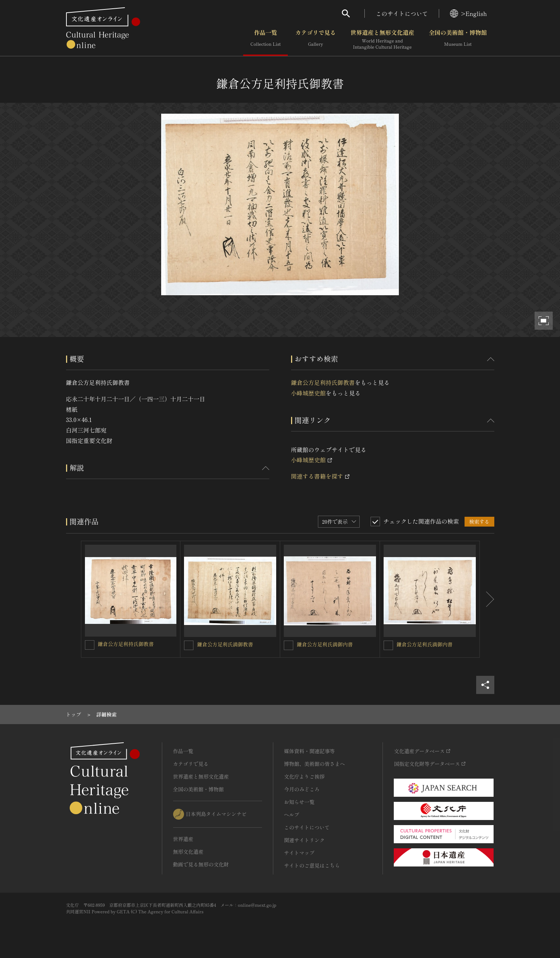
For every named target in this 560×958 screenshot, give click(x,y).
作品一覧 (265, 40)
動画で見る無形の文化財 (201, 864)
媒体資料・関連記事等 (310, 751)
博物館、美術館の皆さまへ (315, 764)
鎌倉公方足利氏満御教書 (225, 644)
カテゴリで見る (315, 40)
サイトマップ (299, 853)
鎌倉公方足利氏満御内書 (325, 644)
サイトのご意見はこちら (312, 865)
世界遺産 (183, 839)
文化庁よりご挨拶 (304, 776)
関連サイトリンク (304, 840)
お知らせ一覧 (299, 802)
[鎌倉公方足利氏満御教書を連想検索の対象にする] (189, 645)
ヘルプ (292, 815)
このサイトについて (402, 13)
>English (468, 13)
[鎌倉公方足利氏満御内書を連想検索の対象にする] (289, 645)
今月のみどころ (302, 789)
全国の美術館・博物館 (458, 40)
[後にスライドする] (487, 599)
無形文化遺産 (188, 852)
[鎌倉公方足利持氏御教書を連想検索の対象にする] (90, 645)
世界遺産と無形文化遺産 (382, 40)
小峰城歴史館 (308, 393)
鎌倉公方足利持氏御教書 (323, 382)
